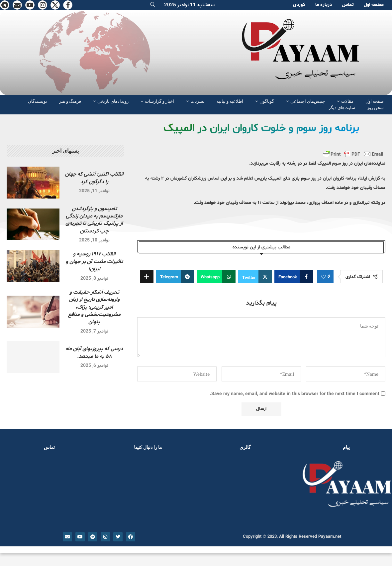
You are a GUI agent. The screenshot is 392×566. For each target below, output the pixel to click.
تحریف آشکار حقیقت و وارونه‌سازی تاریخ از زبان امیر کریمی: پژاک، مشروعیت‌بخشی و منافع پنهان (94, 307)
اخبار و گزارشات (159, 101)
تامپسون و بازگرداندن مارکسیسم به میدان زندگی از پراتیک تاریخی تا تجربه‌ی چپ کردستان (94, 220)
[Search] (152, 5)
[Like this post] (323, 277)
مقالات (347, 101)
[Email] (17, 5)
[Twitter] (55, 5)
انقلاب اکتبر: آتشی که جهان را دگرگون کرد (94, 178)
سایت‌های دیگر (342, 108)
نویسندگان (38, 101)
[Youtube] (30, 5)
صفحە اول (374, 5)
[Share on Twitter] (255, 277)
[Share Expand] (147, 277)
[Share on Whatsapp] (216, 277)
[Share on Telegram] (175, 277)
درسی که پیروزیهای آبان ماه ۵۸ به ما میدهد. (94, 353)
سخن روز (375, 108)
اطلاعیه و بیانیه (230, 101)
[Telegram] (5, 5)
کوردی (299, 5)
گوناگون (267, 101)
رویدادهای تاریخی (113, 101)
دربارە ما (324, 5)
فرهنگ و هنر (70, 101)
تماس (348, 5)
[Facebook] (68, 5)
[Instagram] (43, 5)
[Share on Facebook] (294, 277)
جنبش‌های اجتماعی (308, 101)
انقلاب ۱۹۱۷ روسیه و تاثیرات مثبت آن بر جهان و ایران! (94, 262)
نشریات (197, 101)
